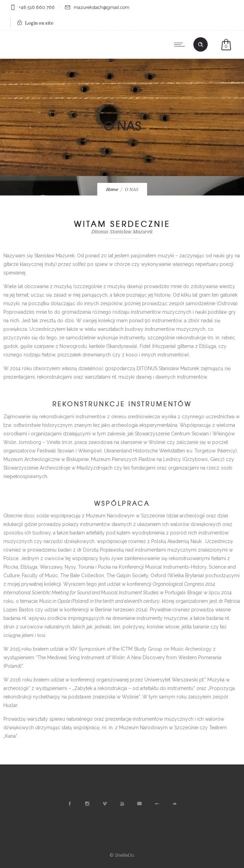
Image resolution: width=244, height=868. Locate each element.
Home (112, 189)
